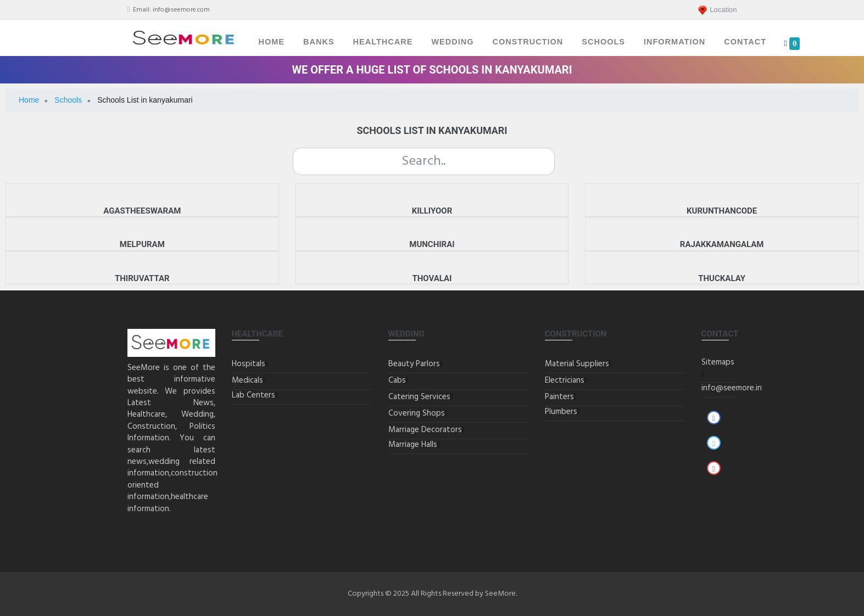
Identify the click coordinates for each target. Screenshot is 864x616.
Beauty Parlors (414, 364)
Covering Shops (417, 413)
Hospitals (249, 364)
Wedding (452, 42)
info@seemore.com (181, 10)
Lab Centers (253, 395)
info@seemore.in (732, 388)
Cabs (397, 380)
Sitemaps (718, 362)
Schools (603, 42)
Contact (745, 42)
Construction (528, 42)
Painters (559, 397)
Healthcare (383, 42)
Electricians (565, 380)
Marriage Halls (413, 445)
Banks (319, 42)
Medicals (247, 380)
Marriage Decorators (425, 430)
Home (272, 42)
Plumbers (561, 412)
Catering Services (419, 397)
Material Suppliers (577, 364)
